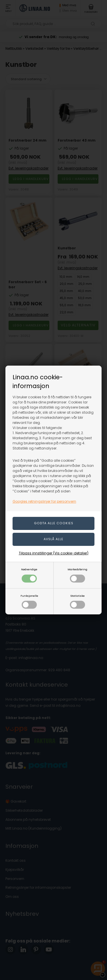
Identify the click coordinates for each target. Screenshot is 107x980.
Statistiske (77, 601)
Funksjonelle (29, 601)
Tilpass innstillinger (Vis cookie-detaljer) (54, 553)
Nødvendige (29, 575)
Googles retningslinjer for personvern (44, 501)
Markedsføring (77, 575)
